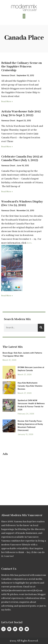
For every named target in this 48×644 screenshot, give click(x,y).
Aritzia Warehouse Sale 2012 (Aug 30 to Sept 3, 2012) (21, 113)
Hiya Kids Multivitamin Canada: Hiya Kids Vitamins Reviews (30, 386)
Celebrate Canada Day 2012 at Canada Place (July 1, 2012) (22, 159)
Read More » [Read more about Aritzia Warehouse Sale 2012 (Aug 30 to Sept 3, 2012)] (7, 147)
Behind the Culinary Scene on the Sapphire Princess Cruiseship (22, 67)
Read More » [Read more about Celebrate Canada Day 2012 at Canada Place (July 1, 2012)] (7, 191)
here (29, 243)
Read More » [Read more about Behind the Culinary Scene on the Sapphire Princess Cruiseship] (7, 101)
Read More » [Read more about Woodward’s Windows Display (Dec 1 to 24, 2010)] (7, 296)
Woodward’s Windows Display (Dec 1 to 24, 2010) (22, 203)
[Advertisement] (24, 476)
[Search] (41, 328)
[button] (24, 16)
